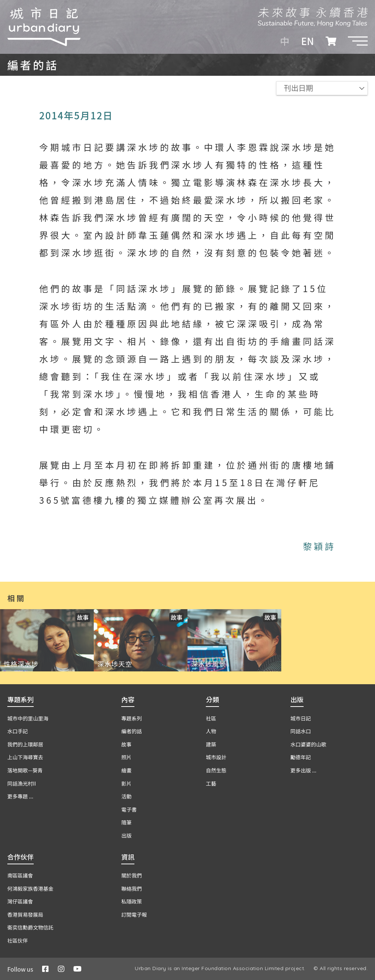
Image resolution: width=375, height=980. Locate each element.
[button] (358, 41)
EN (307, 41)
